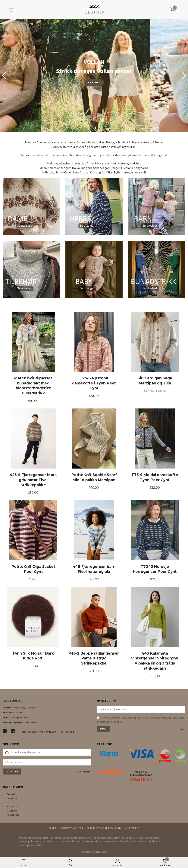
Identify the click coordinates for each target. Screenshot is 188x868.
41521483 (18, 712)
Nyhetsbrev (132, 828)
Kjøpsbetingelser (71, 828)
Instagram (12, 807)
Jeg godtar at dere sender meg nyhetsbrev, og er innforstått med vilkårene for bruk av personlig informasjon (141, 720)
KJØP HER (94, 83)
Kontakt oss (13, 815)
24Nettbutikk (100, 852)
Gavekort (12, 811)
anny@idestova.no (21, 717)
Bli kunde (12, 798)
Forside (11, 794)
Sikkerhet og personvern (104, 828)
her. (138, 163)
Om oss (11, 802)
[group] (94, 75)
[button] (184, 75)
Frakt (52, 828)
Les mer (181, 729)
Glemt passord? (84, 772)
